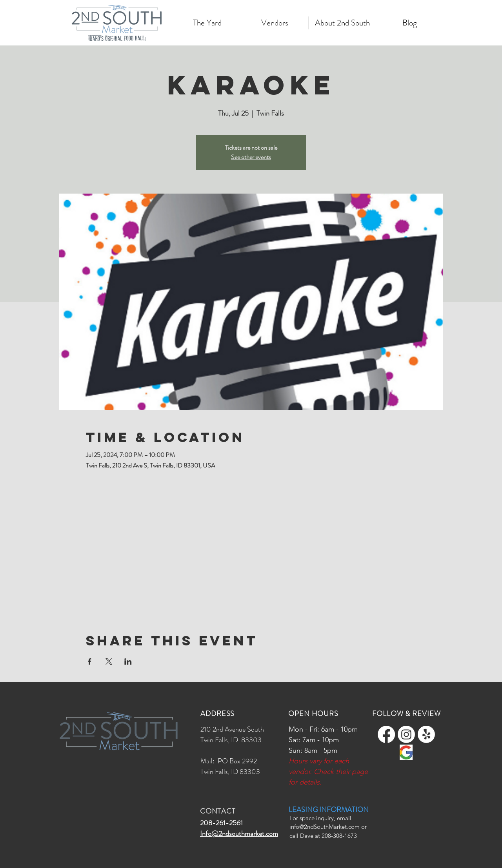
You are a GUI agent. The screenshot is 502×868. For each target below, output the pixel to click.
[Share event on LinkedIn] (128, 661)
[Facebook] (386, 734)
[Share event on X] (109, 661)
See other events (251, 157)
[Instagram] (406, 734)
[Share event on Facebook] (90, 661)
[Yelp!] (426, 734)
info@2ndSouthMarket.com (325, 827)
